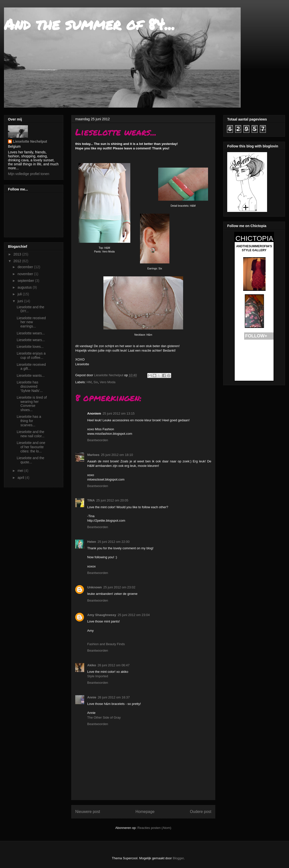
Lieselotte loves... (30, 347)
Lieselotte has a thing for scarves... (29, 421)
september (26, 281)
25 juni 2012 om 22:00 (113, 542)
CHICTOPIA (254, 238)
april (21, 478)
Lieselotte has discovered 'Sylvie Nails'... (30, 386)
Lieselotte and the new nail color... (31, 434)
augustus (25, 287)
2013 (18, 254)
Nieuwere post (88, 812)
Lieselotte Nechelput (30, 141)
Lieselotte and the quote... (31, 460)
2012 (18, 261)
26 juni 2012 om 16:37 (114, 697)
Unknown (95, 587)
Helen (92, 542)
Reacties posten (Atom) (154, 828)
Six (96, 382)
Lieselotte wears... (31, 333)
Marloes (93, 455)
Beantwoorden (98, 440)
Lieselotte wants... (31, 375)
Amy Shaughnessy (102, 615)
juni (21, 301)
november (26, 274)
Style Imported (98, 676)
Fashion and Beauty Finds (106, 644)
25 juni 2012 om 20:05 (112, 500)
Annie (92, 697)
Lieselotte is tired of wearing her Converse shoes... (32, 404)
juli (20, 294)
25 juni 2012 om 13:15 (119, 413)
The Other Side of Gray (104, 717)
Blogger (178, 858)
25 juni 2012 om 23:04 (134, 615)
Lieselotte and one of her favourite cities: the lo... (31, 447)
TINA (91, 500)
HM (89, 382)
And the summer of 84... (90, 24)
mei (21, 471)
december (26, 267)
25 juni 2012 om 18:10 (117, 455)
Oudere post (201, 812)
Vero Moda (108, 382)
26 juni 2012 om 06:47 (113, 665)
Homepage (145, 812)
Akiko (92, 665)
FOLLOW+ (256, 336)
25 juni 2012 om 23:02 (119, 587)
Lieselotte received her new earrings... (31, 322)
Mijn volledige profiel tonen (29, 174)
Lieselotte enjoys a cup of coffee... (31, 355)
